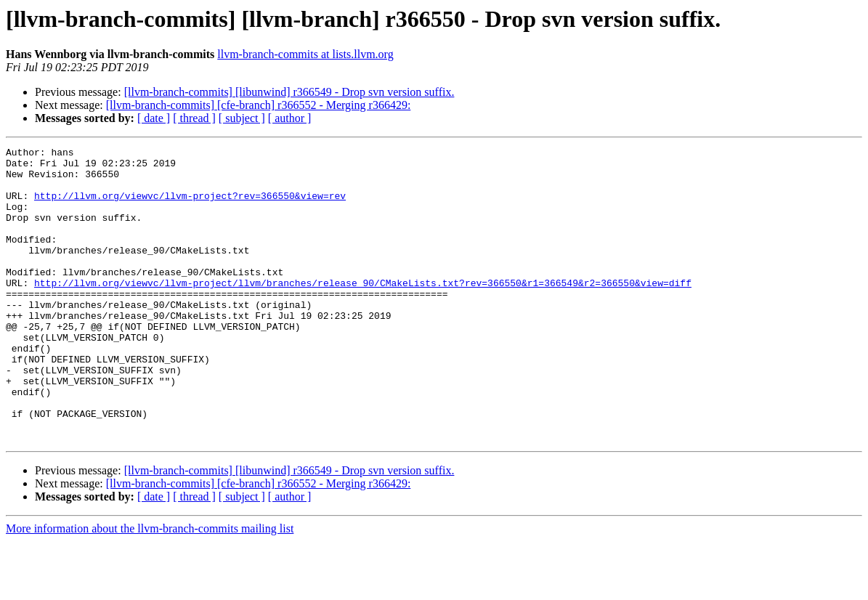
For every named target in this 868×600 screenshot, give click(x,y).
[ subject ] (242, 118)
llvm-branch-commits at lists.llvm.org (305, 54)
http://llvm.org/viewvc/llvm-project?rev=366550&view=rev (190, 206)
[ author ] (290, 118)
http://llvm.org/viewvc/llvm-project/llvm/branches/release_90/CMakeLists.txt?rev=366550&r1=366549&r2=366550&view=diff (363, 311)
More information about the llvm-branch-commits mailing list (150, 587)
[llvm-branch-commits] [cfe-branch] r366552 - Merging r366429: (259, 105)
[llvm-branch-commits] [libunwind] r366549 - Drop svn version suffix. (289, 92)
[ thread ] (194, 118)
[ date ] (154, 118)
